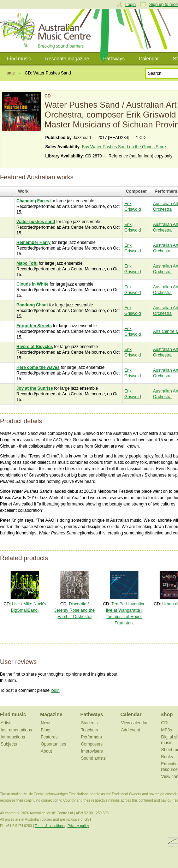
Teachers (90, 730)
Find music (19, 59)
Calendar (149, 59)
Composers (92, 744)
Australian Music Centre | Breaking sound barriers (47, 31)
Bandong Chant (32, 305)
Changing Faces (33, 201)
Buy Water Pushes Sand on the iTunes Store (124, 147)
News (46, 723)
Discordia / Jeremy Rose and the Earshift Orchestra (75, 610)
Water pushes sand (36, 222)
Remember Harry (34, 243)
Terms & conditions (49, 826)
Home (9, 73)
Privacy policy (78, 826)
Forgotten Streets (34, 326)
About (46, 751)
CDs (165, 723)
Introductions (13, 737)
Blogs (46, 730)
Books (167, 757)
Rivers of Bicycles (35, 347)
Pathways (114, 59)
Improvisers (92, 751)
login (55, 690)
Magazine (51, 714)
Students (89, 723)
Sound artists (93, 758)
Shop (167, 714)
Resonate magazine (67, 59)
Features (49, 737)
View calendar (134, 723)
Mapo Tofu (27, 263)
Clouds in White (33, 284)
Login (130, 5)
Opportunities (54, 744)
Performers (91, 737)
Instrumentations (16, 730)
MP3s (167, 730)
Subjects (9, 744)
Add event (131, 730)
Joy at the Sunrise (35, 388)
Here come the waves (38, 367)
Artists (7, 723)
